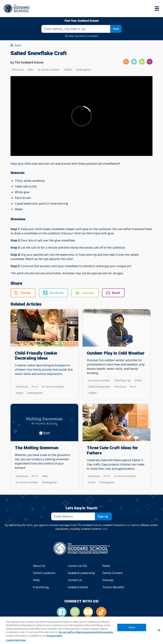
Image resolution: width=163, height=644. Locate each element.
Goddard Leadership (81, 573)
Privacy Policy (54, 636)
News (106, 566)
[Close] (159, 630)
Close (132, 627)
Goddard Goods (78, 587)
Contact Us (75, 580)
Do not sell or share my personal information (86, 632)
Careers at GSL (78, 566)
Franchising (41, 587)
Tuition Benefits (113, 587)
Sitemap (108, 580)
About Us (39, 566)
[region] (81, 630)
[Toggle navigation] (157, 9)
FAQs (36, 580)
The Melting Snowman (37, 448)
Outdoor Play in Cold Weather (116, 353)
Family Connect (113, 573)
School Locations (44, 573)
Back (18, 45)
